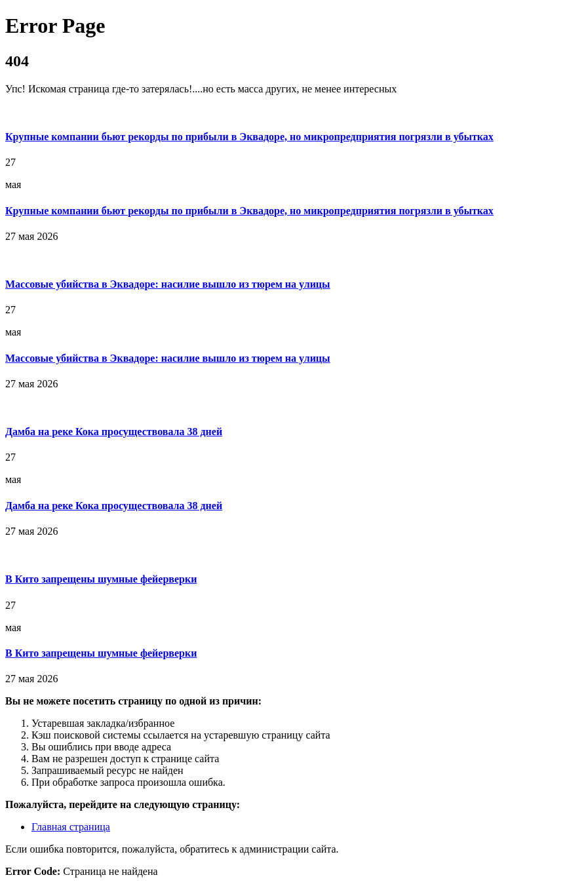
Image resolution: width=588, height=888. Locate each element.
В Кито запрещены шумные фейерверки (101, 579)
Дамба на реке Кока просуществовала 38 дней (114, 432)
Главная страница (71, 827)
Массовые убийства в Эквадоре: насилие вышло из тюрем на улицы (168, 284)
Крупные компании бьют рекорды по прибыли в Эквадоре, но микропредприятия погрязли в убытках (249, 137)
